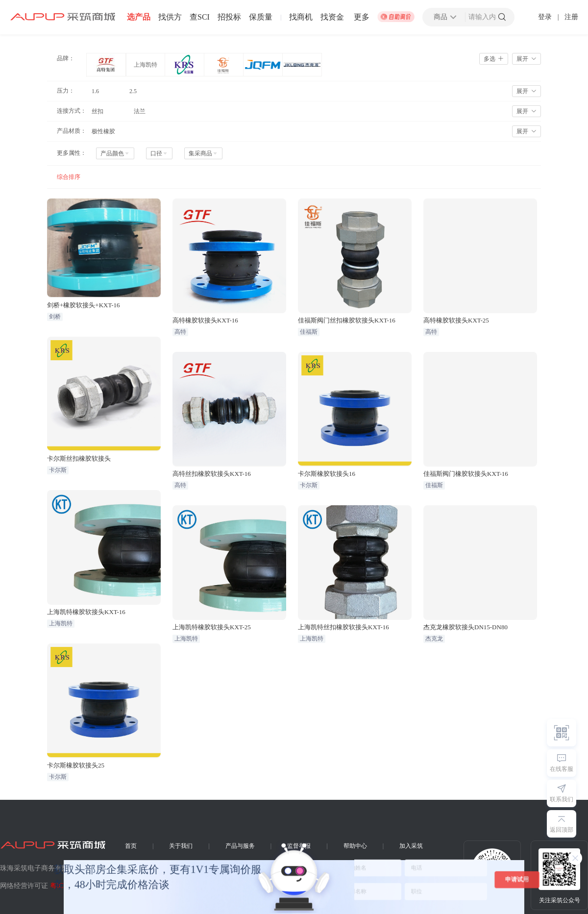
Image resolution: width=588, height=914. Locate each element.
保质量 (261, 17)
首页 (131, 846)
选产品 (139, 17)
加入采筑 (411, 846)
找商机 (301, 17)
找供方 (170, 17)
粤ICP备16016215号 (79, 886)
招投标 (229, 17)
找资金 (332, 17)
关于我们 (181, 846)
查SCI (200, 17)
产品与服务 (240, 846)
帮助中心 (355, 846)
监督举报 (299, 846)
